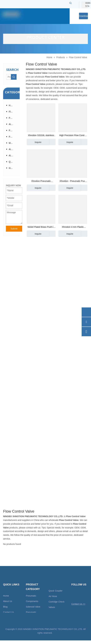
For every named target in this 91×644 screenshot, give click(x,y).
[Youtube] (73, 596)
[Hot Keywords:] (71, 3)
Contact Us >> (78, 604)
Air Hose (53, 596)
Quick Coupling (13, 162)
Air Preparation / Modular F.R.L (13, 124)
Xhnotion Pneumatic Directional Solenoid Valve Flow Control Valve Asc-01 (41, 181)
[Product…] (9, 77)
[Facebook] (79, 592)
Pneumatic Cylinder (13, 137)
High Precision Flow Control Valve (73, 136)
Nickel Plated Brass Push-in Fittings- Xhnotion (41, 227)
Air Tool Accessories (13, 149)
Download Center (83, 17)
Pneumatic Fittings (13, 118)
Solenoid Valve (33, 607)
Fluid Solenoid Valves (13, 112)
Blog (5, 607)
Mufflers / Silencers (13, 143)
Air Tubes (13, 156)
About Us (8, 601)
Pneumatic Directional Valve (13, 130)
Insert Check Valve (13, 168)
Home (6, 596)
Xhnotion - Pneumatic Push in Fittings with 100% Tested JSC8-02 (73, 181)
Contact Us (9, 612)
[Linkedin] (84, 592)
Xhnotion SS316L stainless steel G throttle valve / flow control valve (41, 136)
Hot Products (13, 105)
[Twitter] (73, 592)
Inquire (34, 142)
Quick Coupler (56, 591)
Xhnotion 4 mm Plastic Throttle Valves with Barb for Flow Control (73, 227)
